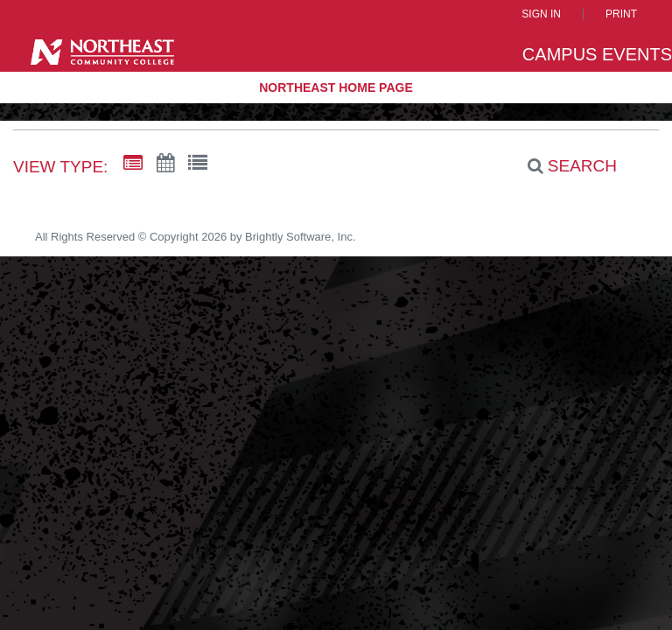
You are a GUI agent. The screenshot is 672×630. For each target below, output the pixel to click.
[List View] (198, 164)
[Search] (563, 165)
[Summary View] (133, 164)
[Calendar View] (165, 164)
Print (621, 14)
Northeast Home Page (336, 87)
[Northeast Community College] (102, 56)
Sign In (541, 14)
